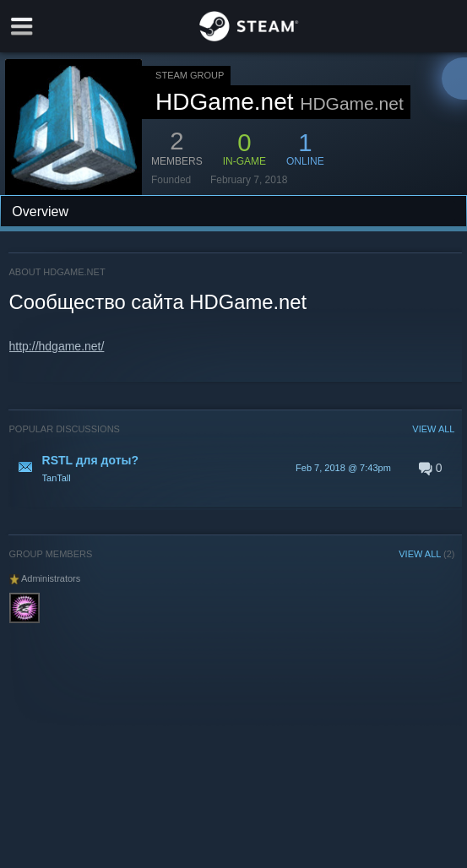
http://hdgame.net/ (57, 346)
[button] (232, 468)
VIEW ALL (433, 429)
